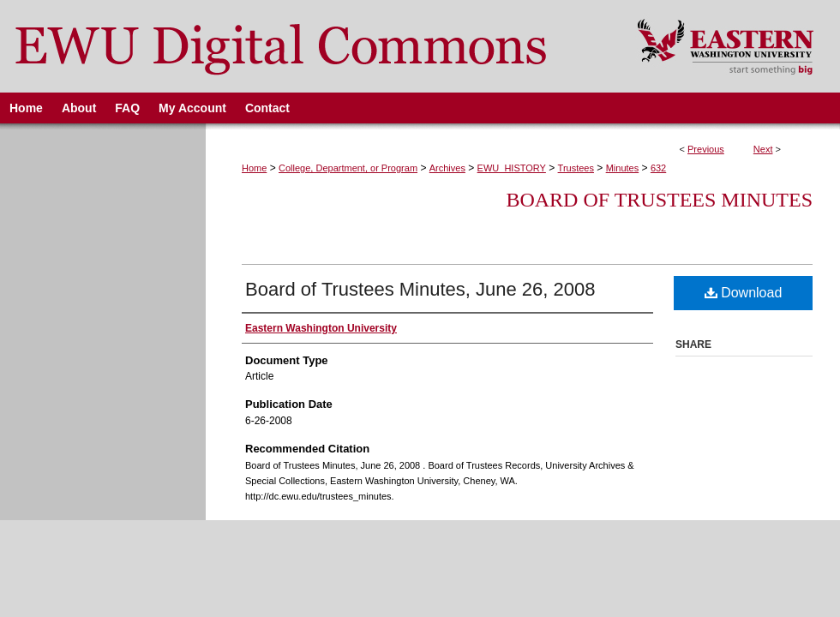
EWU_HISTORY (512, 168)
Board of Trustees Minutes (659, 200)
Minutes (623, 168)
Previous (706, 149)
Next (763, 149)
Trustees (576, 168)
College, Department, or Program (348, 168)
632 (658, 168)
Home (254, 168)
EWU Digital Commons (307, 46)
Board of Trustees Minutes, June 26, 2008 (420, 289)
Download (744, 293)
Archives (447, 168)
